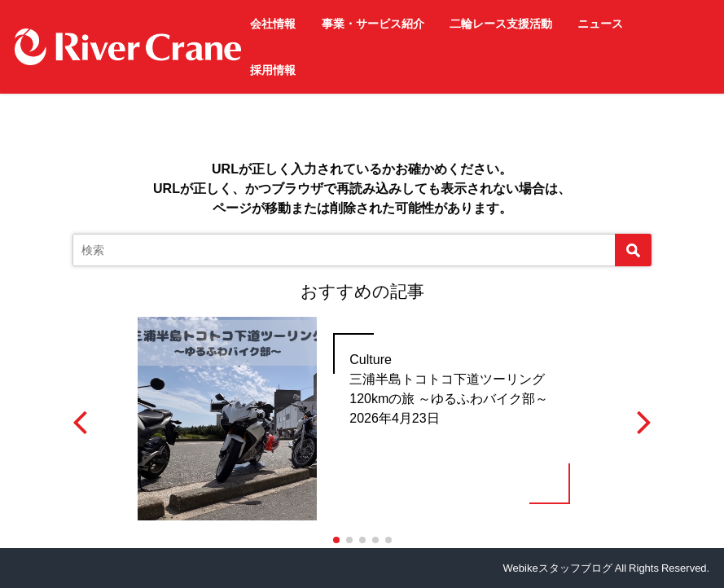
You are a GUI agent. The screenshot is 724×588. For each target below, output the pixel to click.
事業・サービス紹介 (373, 24)
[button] (336, 540)
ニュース (600, 24)
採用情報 (273, 70)
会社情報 (273, 24)
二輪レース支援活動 (501, 24)
